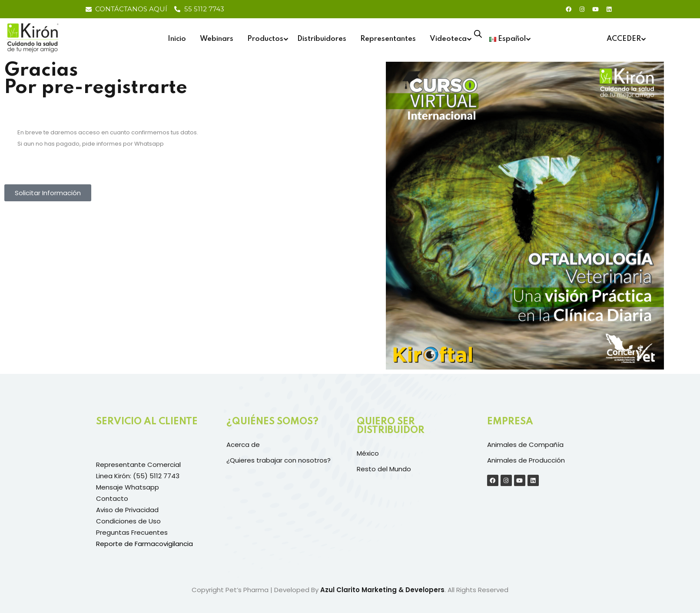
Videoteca (448, 39)
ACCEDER (624, 39)
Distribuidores (322, 39)
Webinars (217, 39)
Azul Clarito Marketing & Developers (382, 590)
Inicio (177, 39)
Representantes (388, 39)
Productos (265, 39)
